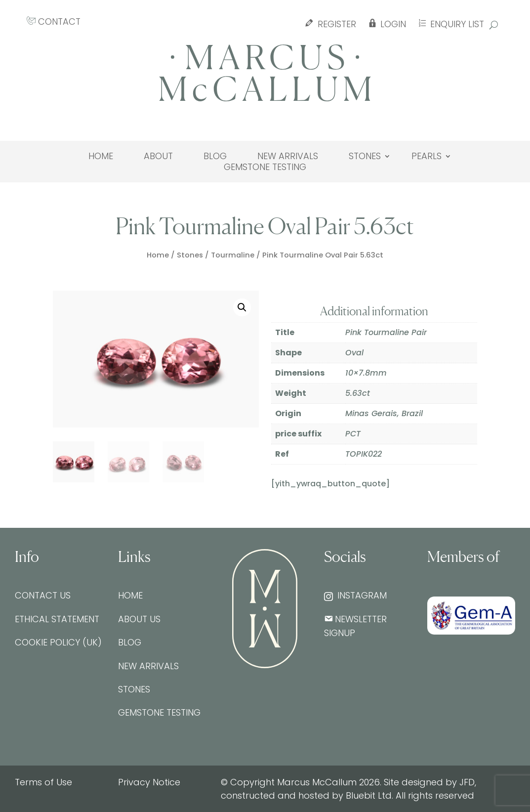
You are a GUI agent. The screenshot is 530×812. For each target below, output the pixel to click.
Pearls (427, 156)
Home (101, 156)
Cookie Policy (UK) (58, 642)
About (158, 156)
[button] (242, 307)
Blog (215, 156)
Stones (365, 156)
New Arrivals (288, 156)
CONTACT (54, 21)
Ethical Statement (57, 619)
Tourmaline (233, 255)
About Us (139, 619)
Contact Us (43, 595)
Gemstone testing (265, 167)
